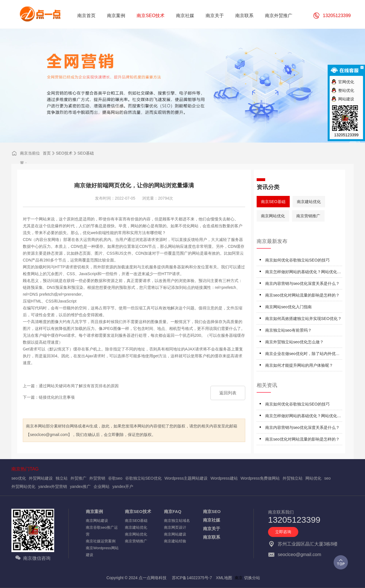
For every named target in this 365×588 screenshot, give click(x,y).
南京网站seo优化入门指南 (288, 307)
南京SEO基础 (273, 202)
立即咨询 (283, 532)
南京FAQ (173, 511)
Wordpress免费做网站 (260, 478)
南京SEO (212, 511)
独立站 (62, 478)
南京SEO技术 (138, 511)
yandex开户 (123, 486)
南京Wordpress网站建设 (102, 551)
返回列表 (228, 393)
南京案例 (94, 511)
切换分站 (252, 578)
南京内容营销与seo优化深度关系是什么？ (302, 283)
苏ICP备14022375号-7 (192, 578)
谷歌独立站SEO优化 (143, 478)
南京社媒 (212, 520)
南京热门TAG (25, 469)
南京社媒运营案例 (101, 541)
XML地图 (224, 578)
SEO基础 (86, 153)
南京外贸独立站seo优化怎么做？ (294, 342)
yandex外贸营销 (53, 486)
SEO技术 (64, 153)
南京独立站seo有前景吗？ (288, 330)
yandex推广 (80, 486)
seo (328, 478)
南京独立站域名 (177, 521)
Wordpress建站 (224, 478)
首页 (47, 153)
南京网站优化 (273, 216)
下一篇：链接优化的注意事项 (49, 397)
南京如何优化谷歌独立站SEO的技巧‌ (297, 260)
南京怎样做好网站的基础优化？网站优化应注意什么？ (303, 273)
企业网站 (102, 486)
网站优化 (313, 478)
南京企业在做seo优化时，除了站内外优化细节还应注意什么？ (302, 355)
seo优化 (19, 478)
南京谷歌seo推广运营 (102, 531)
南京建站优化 (309, 202)
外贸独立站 (293, 478)
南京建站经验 (175, 541)
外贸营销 (97, 478)
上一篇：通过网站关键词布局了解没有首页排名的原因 (71, 386)
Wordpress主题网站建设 (186, 478)
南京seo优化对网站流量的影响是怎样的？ (302, 295)
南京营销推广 (308, 216)
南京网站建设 (97, 521)
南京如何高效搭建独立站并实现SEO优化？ (303, 319)
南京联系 (212, 537)
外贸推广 (78, 478)
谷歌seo (115, 478)
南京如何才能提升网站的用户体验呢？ (299, 365)
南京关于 (212, 529)
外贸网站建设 (41, 478)
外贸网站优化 (23, 486)
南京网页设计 (175, 527)
